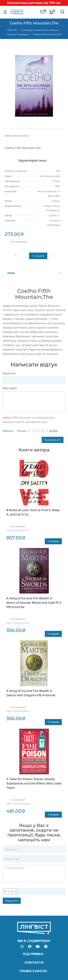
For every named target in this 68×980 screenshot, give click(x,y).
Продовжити (53, 440)
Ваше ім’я (9, 373)
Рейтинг (8, 431)
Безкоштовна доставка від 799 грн (34, 3)
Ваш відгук (10, 388)
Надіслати (12, 901)
